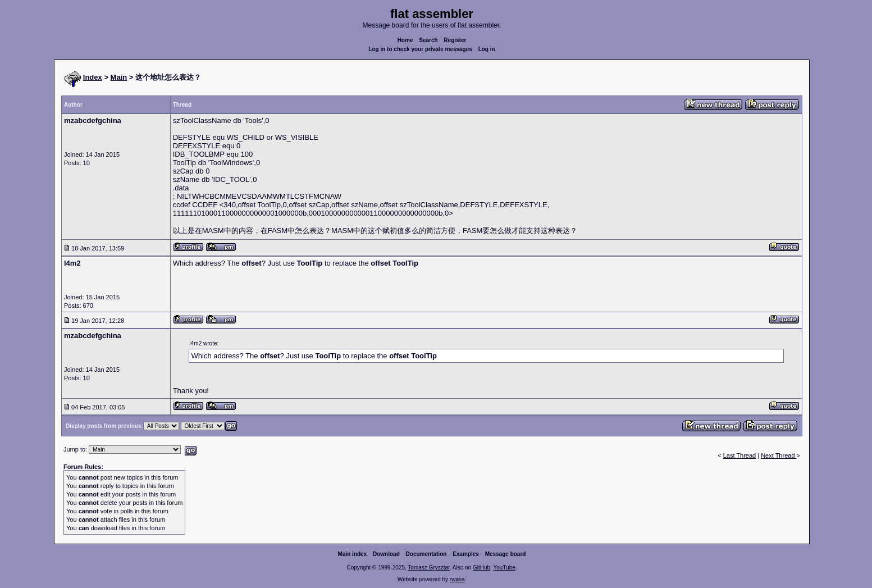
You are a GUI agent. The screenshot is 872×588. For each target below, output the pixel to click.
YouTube (504, 568)
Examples (466, 554)
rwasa (457, 579)
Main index (353, 554)
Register (455, 40)
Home (405, 40)
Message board (506, 554)
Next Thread (779, 455)
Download (386, 554)
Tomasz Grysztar (428, 568)
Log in (487, 49)
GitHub (481, 568)
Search (428, 40)
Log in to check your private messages (420, 49)
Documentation (426, 554)
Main (119, 77)
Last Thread (740, 455)
